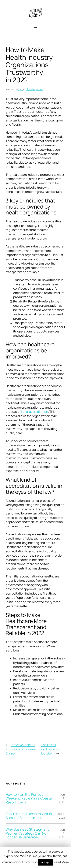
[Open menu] (36, 27)
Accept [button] (46, 862)
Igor (21, 89)
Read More (61, 862)
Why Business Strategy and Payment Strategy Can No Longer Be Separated (28, 833)
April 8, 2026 (61, 816)
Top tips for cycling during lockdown (51, 749)
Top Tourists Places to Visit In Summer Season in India (29, 816)
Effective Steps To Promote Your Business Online (21, 749)
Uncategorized (35, 89)
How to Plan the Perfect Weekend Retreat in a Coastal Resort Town (29, 798)
